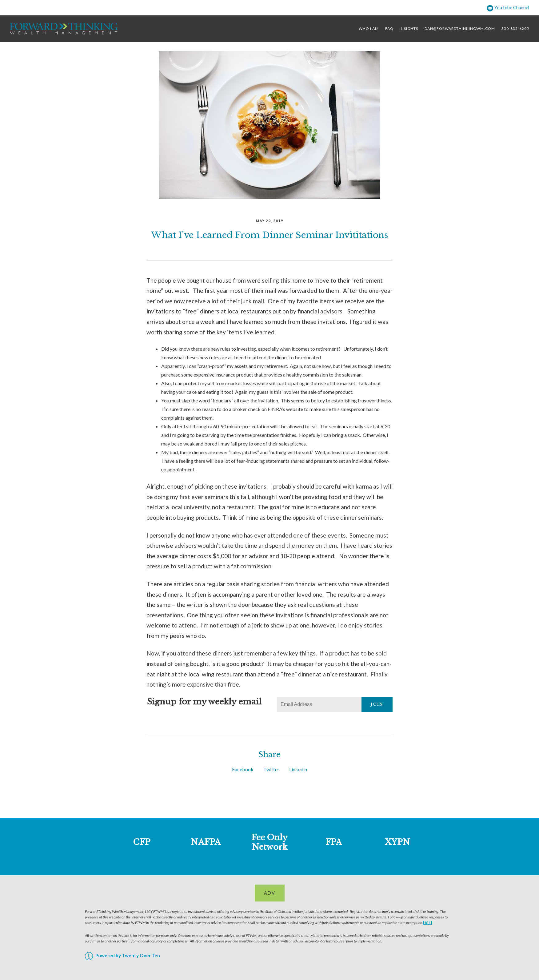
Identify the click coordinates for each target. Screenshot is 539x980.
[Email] (319, 704)
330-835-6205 (515, 28)
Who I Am (369, 28)
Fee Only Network (269, 842)
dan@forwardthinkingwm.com (460, 28)
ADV (270, 893)
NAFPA (206, 842)
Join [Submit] (377, 704)
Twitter (271, 769)
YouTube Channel (508, 8)
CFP (142, 842)
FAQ (389, 28)
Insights (409, 28)
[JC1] (427, 923)
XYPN (397, 842)
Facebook (243, 769)
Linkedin (298, 769)
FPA (334, 842)
